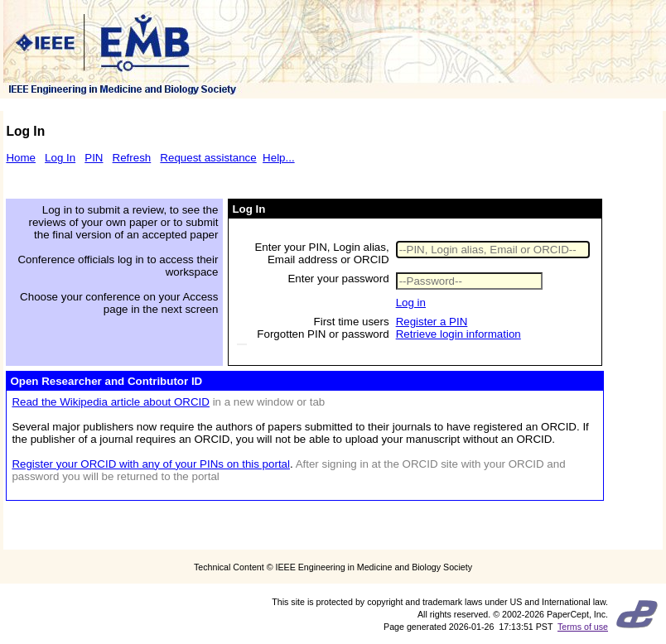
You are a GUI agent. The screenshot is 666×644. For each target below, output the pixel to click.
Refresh (132, 158)
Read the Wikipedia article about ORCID (111, 402)
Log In (60, 158)
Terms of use (583, 627)
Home (21, 158)
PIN (94, 158)
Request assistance (208, 158)
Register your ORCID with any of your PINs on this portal (151, 464)
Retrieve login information (458, 334)
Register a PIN (432, 322)
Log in (411, 303)
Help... (279, 158)
